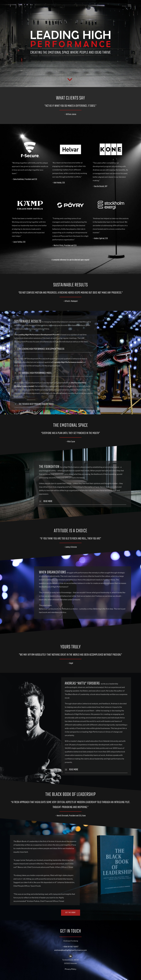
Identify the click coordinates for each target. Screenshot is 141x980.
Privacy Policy (70, 969)
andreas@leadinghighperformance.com (71, 950)
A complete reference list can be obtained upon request (70, 260)
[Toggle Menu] (129, 5)
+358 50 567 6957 (71, 947)
